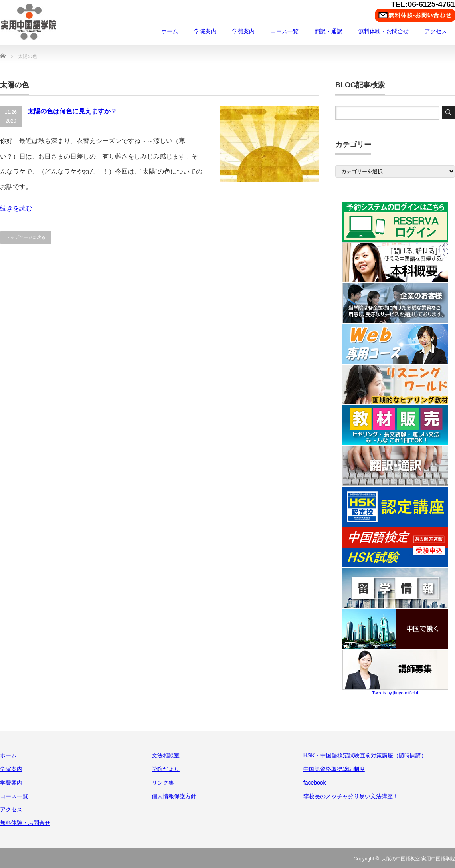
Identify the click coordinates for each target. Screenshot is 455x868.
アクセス (436, 31)
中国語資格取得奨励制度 (334, 769)
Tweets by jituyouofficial (395, 693)
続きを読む (16, 208)
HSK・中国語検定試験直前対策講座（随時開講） (365, 755)
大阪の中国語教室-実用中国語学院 (418, 859)
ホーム (170, 31)
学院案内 (205, 31)
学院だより (166, 769)
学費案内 (243, 31)
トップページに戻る (26, 237)
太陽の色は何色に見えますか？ (72, 111)
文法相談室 (166, 755)
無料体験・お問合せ (384, 31)
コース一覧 (285, 31)
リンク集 (163, 783)
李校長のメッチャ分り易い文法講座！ (351, 796)
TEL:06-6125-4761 (423, 4)
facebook (315, 783)
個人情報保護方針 (174, 796)
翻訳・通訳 (328, 31)
